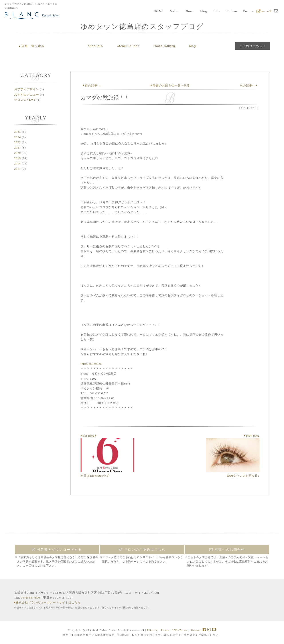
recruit (264, 12)
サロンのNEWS (25, 100)
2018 (18, 163)
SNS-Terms (180, 630)
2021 (18, 147)
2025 (18, 132)
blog (204, 12)
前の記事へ (91, 85)
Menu (128, 47)
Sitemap (196, 630)
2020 (18, 153)
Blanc (190, 12)
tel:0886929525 (91, 364)
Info (217, 12)
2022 (18, 142)
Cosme (248, 12)
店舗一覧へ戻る (32, 46)
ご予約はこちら (252, 46)
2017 (18, 169)
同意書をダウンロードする (57, 550)
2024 (18, 137)
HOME (159, 12)
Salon (174, 12)
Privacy (152, 630)
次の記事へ (249, 85)
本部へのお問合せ (227, 550)
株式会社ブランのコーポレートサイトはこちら (47, 602)
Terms (165, 630)
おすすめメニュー (27, 95)
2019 (18, 158)
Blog (193, 47)
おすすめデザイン (27, 89)
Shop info (96, 47)
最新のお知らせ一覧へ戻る (170, 85)
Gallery (164, 47)
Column (232, 12)
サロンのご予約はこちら (142, 550)
